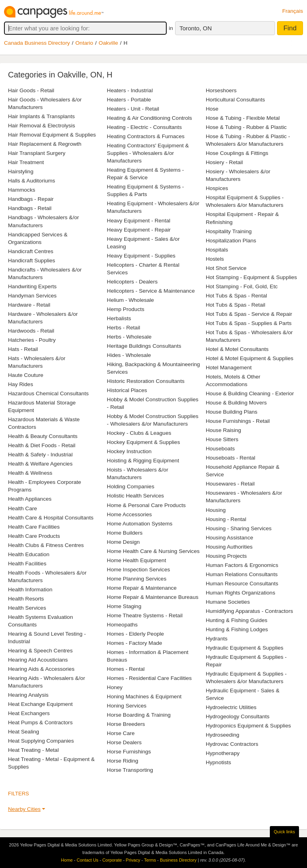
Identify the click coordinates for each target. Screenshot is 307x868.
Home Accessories (129, 514)
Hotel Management (229, 368)
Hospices (217, 188)
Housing (216, 510)
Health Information (30, 590)
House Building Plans (232, 412)
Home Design (123, 542)
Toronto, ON (196, 28)
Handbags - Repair (31, 199)
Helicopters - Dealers (132, 282)
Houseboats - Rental (231, 458)
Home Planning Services (137, 579)
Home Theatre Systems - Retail (145, 615)
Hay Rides (21, 384)
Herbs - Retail (123, 328)
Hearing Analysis (28, 695)
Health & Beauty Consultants (43, 436)
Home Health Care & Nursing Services (153, 551)
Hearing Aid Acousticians (38, 660)
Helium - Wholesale (130, 300)
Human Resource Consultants (242, 584)
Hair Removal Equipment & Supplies (52, 135)
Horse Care (121, 733)
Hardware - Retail (29, 305)
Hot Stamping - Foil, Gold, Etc (242, 286)
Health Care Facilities (34, 527)
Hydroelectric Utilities (231, 707)
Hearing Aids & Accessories (41, 669)
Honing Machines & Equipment (144, 697)
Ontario (85, 43)
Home (67, 860)
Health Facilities (27, 564)
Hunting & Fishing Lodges (237, 629)
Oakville (108, 43)
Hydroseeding (223, 735)
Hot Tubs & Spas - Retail (236, 305)
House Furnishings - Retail (238, 421)
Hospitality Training (229, 231)
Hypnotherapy (223, 753)
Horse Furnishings (129, 752)
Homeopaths (122, 625)
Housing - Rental (226, 519)
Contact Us (88, 860)
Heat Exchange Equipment (40, 704)
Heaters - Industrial (130, 90)
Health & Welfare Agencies (40, 464)
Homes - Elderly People (135, 634)
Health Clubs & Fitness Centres (46, 545)
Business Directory (178, 860)
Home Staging (124, 606)
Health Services (27, 608)
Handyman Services (32, 296)
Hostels (215, 259)
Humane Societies (228, 602)
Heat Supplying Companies (41, 741)
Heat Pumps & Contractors (40, 722)
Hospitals (217, 250)
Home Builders (125, 533)
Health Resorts (26, 599)
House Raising (223, 430)
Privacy (133, 860)
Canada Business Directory (37, 43)
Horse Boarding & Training (139, 715)
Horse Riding (123, 761)
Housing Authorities (229, 547)
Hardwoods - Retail (31, 331)
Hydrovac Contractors (232, 744)
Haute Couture (26, 375)
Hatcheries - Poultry (32, 340)
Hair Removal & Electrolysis (42, 126)
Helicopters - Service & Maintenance (151, 291)
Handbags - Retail (30, 208)
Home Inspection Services (138, 570)
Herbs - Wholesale (129, 337)
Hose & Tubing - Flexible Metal (243, 118)
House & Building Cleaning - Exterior (250, 393)
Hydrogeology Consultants (238, 716)
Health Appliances (30, 499)
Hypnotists (218, 762)
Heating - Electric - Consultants (144, 127)
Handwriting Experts (32, 286)
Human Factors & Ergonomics (242, 565)
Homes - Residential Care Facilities (149, 678)
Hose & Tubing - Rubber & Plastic (246, 127)
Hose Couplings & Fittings (237, 153)
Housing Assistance (230, 538)
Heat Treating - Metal (33, 750)
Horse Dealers (124, 742)
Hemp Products (126, 309)
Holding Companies (131, 487)
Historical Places (127, 390)
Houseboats (220, 449)
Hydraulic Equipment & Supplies (245, 648)
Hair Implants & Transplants (41, 116)
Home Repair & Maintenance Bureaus (153, 597)
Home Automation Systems (140, 524)
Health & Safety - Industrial (40, 455)
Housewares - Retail (230, 484)
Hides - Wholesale (129, 355)
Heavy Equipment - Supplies (141, 256)
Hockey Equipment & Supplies (143, 442)
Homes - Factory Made (134, 643)
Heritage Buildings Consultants (144, 346)
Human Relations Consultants (242, 574)
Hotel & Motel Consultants (237, 349)
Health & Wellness (30, 473)
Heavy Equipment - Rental (139, 221)
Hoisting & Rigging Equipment (143, 461)
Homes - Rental (126, 669)
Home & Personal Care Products (146, 505)
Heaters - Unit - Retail (133, 109)
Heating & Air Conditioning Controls (149, 118)
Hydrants (217, 639)
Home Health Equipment (136, 560)
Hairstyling (21, 171)
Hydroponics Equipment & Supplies (248, 726)
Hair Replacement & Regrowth (45, 144)
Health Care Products (34, 536)
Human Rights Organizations (241, 593)
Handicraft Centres (31, 251)
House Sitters (222, 439)
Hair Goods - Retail (31, 90)
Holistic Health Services (135, 496)
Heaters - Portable (129, 100)
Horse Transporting (130, 770)
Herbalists (119, 318)
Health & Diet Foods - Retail (42, 445)
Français (293, 11)
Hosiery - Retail (224, 162)
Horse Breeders (126, 724)
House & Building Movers (236, 403)
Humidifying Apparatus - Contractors (249, 611)
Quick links (284, 832)
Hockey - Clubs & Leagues (139, 433)
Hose (212, 109)
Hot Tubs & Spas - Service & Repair (249, 314)
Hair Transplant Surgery (37, 153)
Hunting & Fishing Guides (237, 620)
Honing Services (127, 706)
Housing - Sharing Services (239, 528)
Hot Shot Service (226, 268)
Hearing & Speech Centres (40, 651)
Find (290, 28)
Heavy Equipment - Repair (139, 230)
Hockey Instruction (129, 451)
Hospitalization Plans (231, 241)
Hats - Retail (23, 349)
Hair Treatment (26, 162)
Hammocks (22, 190)
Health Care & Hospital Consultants (51, 518)
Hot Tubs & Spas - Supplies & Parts (249, 323)
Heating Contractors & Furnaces (146, 136)
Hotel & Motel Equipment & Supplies (250, 358)
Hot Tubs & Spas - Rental (236, 296)
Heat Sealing (24, 732)
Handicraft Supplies (32, 261)
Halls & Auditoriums (32, 181)
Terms (150, 860)
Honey (115, 687)
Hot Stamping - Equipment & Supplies (251, 277)
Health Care (23, 508)
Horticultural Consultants (235, 100)
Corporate (112, 860)
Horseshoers (221, 90)
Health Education (29, 554)
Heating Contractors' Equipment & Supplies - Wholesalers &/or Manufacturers (148, 153)
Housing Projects (226, 556)
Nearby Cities (24, 809)
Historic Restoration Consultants (146, 381)
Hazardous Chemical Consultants (48, 393)
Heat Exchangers (29, 713)
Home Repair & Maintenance (142, 588)
